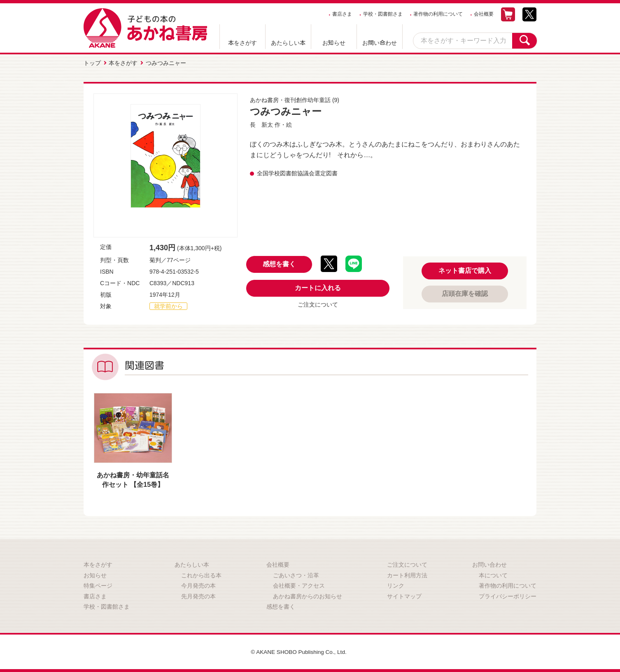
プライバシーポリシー (508, 596)
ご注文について (318, 304)
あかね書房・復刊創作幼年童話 (290, 100)
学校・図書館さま (383, 14)
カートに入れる (318, 287)
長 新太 (261, 124)
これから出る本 (201, 574)
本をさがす (242, 43)
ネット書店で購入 (465, 270)
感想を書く (279, 264)
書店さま (342, 14)
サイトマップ (404, 596)
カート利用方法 (407, 574)
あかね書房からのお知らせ (308, 596)
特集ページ (98, 585)
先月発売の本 (198, 596)
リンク (396, 585)
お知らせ (334, 43)
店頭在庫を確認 (465, 293)
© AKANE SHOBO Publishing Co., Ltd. (299, 651)
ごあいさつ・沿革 (296, 574)
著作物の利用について (438, 14)
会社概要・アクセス (299, 585)
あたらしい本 (288, 43)
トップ (92, 63)
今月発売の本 (198, 585)
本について (493, 574)
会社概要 (484, 14)
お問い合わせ (380, 43)
